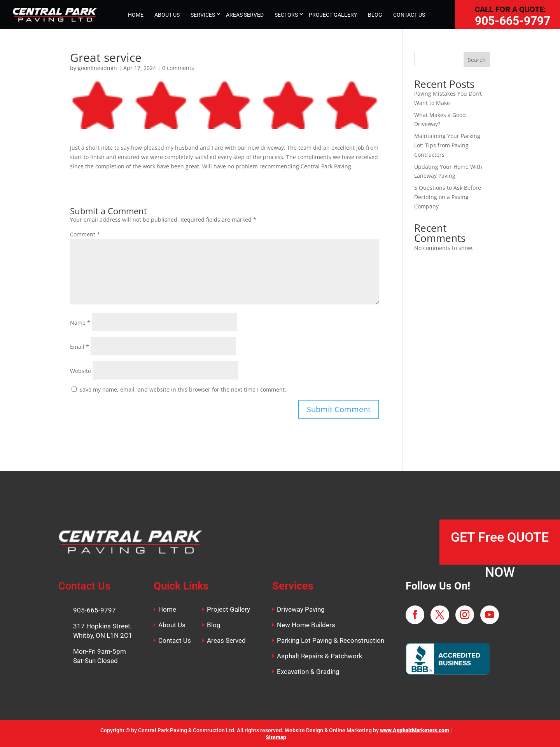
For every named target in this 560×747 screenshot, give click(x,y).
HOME (136, 15)
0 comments (178, 68)
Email (80, 347)
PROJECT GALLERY (333, 15)
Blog (214, 625)
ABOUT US (167, 15)
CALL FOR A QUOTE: (510, 9)
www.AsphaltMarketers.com (415, 730)
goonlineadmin (97, 68)
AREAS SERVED (245, 15)
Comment (85, 234)
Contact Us (175, 640)
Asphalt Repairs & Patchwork (320, 656)
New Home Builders (306, 625)
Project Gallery (228, 609)
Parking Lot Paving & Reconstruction (331, 640)
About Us (172, 625)
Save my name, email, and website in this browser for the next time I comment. (183, 389)
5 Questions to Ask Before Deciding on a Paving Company (448, 197)
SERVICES (203, 15)
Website (80, 371)
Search (477, 60)
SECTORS (286, 15)
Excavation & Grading (308, 672)
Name (80, 323)
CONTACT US (409, 15)
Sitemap (276, 737)
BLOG (375, 15)
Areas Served (226, 640)
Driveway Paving (301, 609)
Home (167, 609)
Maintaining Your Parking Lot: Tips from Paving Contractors (447, 145)
